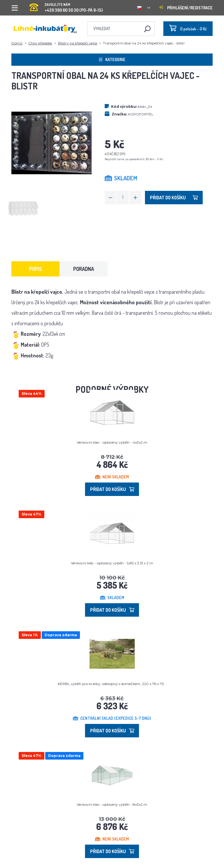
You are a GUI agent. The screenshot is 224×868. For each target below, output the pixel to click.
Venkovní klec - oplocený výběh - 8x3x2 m (112, 804)
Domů (17, 43)
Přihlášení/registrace (186, 8)
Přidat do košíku (174, 198)
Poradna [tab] (84, 269)
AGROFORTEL (141, 114)
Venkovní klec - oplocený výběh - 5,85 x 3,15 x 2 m (112, 563)
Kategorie (112, 59)
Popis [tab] (36, 269)
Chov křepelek (40, 43)
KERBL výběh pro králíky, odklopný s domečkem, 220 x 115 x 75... (112, 684)
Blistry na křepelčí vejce (78, 43)
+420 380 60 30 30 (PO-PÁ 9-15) (66, 6)
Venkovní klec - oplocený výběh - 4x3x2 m (112, 442)
